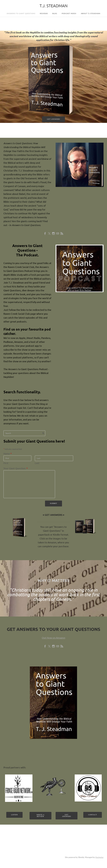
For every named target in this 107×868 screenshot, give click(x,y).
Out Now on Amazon (53, 638)
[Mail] (58, 233)
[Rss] (62, 233)
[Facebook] (45, 233)
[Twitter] (49, 233)
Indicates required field (13, 449)
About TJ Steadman (91, 13)
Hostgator (99, 857)
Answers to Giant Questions (21, 13)
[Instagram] (53, 233)
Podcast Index (69, 13)
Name (8, 453)
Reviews (44, 13)
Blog (55, 13)
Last (37, 463)
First (6, 463)
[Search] (24, 433)
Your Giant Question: (16, 468)
